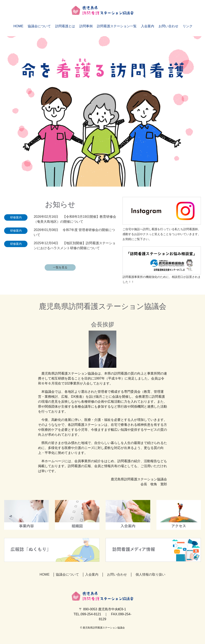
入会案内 (148, 26)
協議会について (39, 26)
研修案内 (16, 217)
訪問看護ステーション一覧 (117, 26)
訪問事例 (86, 26)
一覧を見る (60, 267)
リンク (188, 26)
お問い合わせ (168, 26)
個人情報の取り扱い (150, 574)
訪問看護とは (65, 26)
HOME (18, 26)
